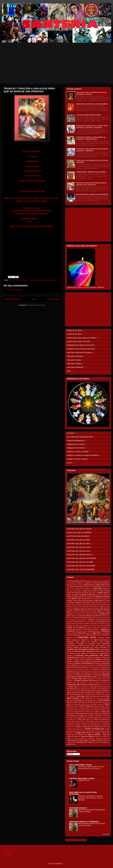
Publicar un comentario (14, 289)
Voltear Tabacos (84, 740)
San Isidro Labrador (84, 693)
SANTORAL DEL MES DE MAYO (79, 544)
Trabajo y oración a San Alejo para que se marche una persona (36, 280)
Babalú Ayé (102, 593)
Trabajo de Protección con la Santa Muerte (86, 710)
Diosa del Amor (89, 610)
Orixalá (98, 677)
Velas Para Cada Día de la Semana (79, 353)
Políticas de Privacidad (11, 850)
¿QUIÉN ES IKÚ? (84, 780)
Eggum (71, 614)
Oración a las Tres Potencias (87, 665)
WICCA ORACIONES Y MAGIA (81, 765)
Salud (71, 687)
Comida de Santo (90, 602)
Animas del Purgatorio (74, 593)
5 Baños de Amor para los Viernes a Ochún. (95, 581)
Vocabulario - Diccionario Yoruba (98, 739)
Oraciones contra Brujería (76, 642)
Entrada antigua (53, 299)
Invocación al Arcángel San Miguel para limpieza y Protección (87, 623)
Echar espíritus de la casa (101, 612)
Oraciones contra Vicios (87, 646)
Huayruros (70, 622)
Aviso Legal (7, 855)
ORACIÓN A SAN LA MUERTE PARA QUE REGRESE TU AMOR (91, 93)
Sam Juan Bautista (82, 687)
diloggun (105, 742)
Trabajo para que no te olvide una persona (92, 719)
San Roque (78, 700)
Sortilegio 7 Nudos (97, 704)
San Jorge (96, 693)
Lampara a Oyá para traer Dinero (93, 625)
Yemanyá (80, 742)
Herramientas (102, 620)
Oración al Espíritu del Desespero (98, 667)
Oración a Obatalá (86, 658)
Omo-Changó (74, 635)
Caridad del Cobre (79, 597)
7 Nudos (87, 583)
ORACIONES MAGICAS (78, 808)
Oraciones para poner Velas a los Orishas (82, 338)
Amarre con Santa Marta (93, 587)
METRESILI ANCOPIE (92, 629)
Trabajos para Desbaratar (88, 731)
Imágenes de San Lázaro (76, 444)
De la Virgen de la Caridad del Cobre (80, 437)
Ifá (76, 622)
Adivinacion (106, 583)
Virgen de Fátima (72, 737)
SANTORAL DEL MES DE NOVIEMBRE (81, 566)
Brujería (76, 595)
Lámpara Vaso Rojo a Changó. (97, 627)
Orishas (90, 677)
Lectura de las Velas (74, 334)
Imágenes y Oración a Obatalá (78, 452)
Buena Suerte (87, 595)
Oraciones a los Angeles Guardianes (94, 640)
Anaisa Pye (106, 589)
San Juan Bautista (73, 694)
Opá (82, 635)
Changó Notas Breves (101, 599)
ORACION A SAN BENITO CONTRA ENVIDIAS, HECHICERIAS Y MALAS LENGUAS (90, 798)
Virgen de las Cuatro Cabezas (76, 739)
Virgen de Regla (87, 736)
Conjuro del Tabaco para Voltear (89, 608)
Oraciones (83, 637)
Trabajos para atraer (83, 733)
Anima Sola (103, 591)
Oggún (94, 633)
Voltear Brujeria (72, 740)
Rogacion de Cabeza (103, 685)
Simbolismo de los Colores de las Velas (81, 349)
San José (105, 693)
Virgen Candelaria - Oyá (97, 735)
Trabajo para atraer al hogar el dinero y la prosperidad (92, 714)
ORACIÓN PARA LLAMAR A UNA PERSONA (92, 194)
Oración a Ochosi (101, 658)
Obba (68, 633)
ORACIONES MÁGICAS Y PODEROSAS (84, 822)
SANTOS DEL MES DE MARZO (78, 536)
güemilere (70, 744)
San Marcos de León (97, 696)
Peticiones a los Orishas (100, 681)
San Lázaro (81, 696)
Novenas (91, 631)
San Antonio (103, 687)
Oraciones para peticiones (87, 655)
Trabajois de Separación (83, 727)
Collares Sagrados (75, 602)
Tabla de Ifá (74, 706)
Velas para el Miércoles (75, 367)
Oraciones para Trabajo (83, 651)
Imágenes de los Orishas (76, 448)
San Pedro (96, 698)
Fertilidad (76, 618)
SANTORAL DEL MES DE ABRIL (79, 540)
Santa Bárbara (104, 700)
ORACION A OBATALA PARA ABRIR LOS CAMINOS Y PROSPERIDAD (91, 138)
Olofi (101, 633)
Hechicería (91, 620)
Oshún (76, 679)
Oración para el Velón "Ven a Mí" (78, 342)
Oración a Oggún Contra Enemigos (79, 659)
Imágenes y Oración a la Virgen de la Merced (83, 455)
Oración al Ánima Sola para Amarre (78, 669)
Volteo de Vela (96, 740)
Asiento (86, 593)
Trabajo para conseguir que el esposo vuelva (84, 716)
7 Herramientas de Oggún (74, 583)
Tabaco (107, 704)
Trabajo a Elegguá (85, 706)
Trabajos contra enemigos (74, 729)
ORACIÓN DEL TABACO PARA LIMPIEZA (91, 172)
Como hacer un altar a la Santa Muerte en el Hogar (89, 606)
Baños (69, 595)
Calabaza (98, 595)
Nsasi (98, 631)
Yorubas (90, 742)
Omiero (107, 633)
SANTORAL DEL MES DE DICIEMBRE (81, 569)
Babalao (93, 593)
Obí (74, 633)
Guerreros (82, 620)
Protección (71, 685)
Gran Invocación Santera (102, 618)
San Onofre (86, 698)
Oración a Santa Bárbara (83, 663)
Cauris (90, 597)
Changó (97, 597)
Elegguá (103, 614)
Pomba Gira (71, 683)
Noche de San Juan (80, 631)
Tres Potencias (79, 735)
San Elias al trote (72, 691)
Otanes (85, 679)
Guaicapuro (73, 620)
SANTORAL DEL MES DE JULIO (79, 551)
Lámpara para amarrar (74, 629)
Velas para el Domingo (75, 356)
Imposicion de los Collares (87, 622)
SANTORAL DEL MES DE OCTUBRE (80, 562)
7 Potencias (96, 583)
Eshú (75, 616)
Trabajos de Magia (92, 729)
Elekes (69, 616)
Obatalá (104, 631)
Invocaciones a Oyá (103, 622)
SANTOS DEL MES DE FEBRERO (79, 533)
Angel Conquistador (75, 591)
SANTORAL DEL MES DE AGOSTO (80, 555)
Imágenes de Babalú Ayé (76, 441)
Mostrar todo (106, 834)
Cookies (6, 852)
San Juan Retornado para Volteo (91, 694)
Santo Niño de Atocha (95, 702)
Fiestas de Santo (87, 618)
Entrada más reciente (12, 299)
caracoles (98, 742)
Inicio (34, 299)
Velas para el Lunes (74, 360)
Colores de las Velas (74, 330)
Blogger (65, 864)
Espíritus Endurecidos (86, 616)
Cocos (107, 601)
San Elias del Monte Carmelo (88, 691)
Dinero (78, 610)
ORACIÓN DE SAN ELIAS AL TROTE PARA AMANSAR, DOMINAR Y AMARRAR (92, 127)
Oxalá (91, 679)
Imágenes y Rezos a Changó (77, 459)
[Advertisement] (58, 68)
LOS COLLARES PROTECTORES (89, 115)
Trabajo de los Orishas (92, 712)
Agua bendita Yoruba (75, 585)
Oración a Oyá (101, 659)
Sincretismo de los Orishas (81, 704)
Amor (95, 589)
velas (69, 371)
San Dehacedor (103, 689)
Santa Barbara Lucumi (90, 700)
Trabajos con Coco (101, 727)
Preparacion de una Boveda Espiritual (93, 683)
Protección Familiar (87, 685)
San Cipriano (71, 689)
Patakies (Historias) (81, 681)
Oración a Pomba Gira (74, 661)
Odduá (88, 633)
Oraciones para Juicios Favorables (95, 648)
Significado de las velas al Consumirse (80, 345)
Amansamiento (88, 585)
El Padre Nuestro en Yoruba (89, 614)
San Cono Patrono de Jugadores (87, 689)
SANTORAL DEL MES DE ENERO (79, 529)
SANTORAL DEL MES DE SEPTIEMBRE (81, 558)
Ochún (80, 633)
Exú (97, 616)
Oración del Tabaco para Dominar (78, 673)
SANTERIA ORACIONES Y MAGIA (82, 779)
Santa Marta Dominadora (77, 702)
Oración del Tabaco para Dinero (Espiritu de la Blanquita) (91, 671)
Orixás (105, 677)
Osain (69, 679)
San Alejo (12, 280)
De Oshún (70, 433)
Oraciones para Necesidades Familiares (81, 649)
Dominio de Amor (103, 610)
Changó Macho (86, 599)
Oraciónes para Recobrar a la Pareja (87, 675)
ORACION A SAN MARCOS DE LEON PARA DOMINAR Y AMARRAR (92, 150)
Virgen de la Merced (101, 737)
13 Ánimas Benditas (73, 581)
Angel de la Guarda (90, 591)
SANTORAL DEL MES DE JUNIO (79, 547)
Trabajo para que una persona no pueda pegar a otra (82, 721)
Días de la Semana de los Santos (80, 612)
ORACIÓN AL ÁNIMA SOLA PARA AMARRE (92, 104)
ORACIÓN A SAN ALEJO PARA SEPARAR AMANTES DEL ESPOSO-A (91, 184)
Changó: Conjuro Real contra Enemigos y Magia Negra (85, 601)
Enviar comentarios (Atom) (36, 305)
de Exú (69, 463)
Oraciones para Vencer (102, 651)
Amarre (98, 585)
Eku (77, 614)
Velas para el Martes (74, 364)
